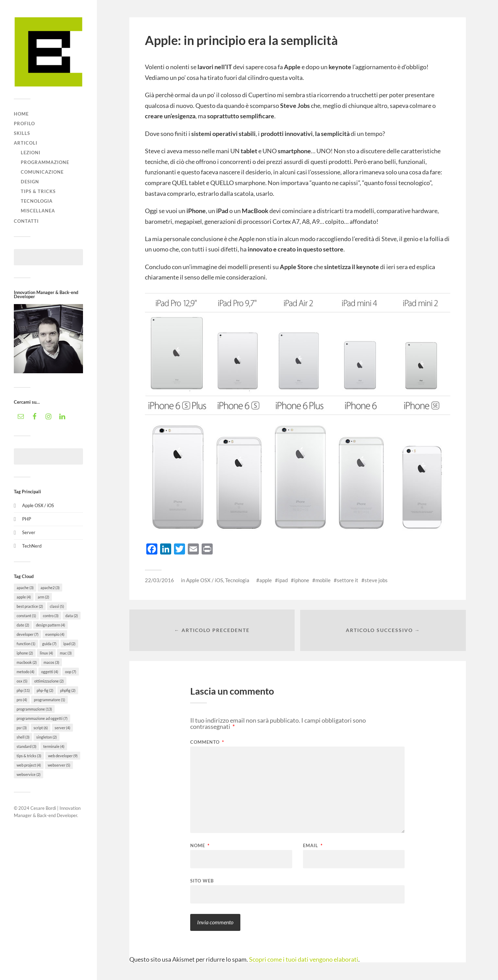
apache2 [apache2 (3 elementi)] (50, 588)
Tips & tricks (38, 191)
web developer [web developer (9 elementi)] (63, 756)
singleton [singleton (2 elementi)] (47, 737)
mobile (323, 580)
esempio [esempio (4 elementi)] (55, 634)
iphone (302, 580)
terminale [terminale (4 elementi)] (54, 746)
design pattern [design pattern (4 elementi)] (50, 625)
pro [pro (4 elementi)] (22, 700)
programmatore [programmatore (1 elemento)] (49, 700)
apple (266, 580)
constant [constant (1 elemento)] (26, 616)
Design (30, 182)
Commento (207, 743)
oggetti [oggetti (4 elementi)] (50, 672)
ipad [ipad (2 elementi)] (69, 644)
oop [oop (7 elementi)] (71, 672)
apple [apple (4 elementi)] (24, 597)
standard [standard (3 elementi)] (26, 746)
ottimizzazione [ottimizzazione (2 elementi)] (49, 681)
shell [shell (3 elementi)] (23, 737)
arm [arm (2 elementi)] (43, 597)
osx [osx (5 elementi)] (22, 681)
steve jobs (376, 580)
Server (29, 532)
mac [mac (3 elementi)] (66, 653)
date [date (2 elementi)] (23, 625)
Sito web (202, 881)
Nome (200, 846)
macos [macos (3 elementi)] (51, 662)
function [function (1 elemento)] (26, 644)
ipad (283, 580)
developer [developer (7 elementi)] (27, 634)
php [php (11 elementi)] (23, 690)
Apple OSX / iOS (38, 505)
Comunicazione (42, 172)
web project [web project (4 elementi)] (29, 765)
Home (21, 114)
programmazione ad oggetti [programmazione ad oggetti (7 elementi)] (42, 718)
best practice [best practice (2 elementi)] (30, 606)
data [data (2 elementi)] (72, 616)
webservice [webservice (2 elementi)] (29, 774)
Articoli (26, 143)
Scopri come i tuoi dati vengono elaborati (304, 960)
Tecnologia (37, 201)
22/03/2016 (159, 580)
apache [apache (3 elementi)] (25, 588)
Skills (22, 133)
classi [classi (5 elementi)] (57, 606)
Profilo (24, 123)
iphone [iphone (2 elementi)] (25, 653)
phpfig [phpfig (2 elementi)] (68, 690)
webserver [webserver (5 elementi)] (59, 765)
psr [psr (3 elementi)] (22, 728)
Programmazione (45, 162)
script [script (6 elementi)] (41, 728)
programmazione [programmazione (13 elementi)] (34, 709)
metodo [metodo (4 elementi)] (25, 672)
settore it (348, 580)
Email (313, 846)
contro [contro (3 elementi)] (51, 616)
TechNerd (32, 546)
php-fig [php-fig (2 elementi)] (45, 690)
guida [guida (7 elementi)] (49, 644)
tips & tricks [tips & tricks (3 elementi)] (29, 756)
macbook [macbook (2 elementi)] (27, 662)
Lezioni (31, 153)
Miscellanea (38, 211)
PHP (27, 519)
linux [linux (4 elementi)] (46, 653)
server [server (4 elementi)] (62, 728)
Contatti (26, 221)
